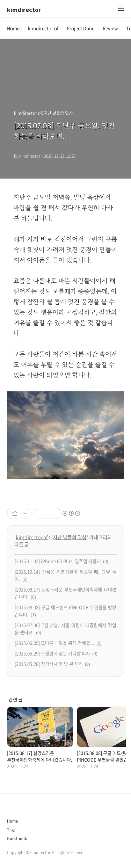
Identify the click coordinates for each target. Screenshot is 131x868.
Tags (11, 830)
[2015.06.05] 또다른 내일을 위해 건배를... (54, 643)
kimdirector (24, 9)
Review (110, 28)
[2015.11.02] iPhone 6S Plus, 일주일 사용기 (58, 561)
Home (13, 28)
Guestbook (17, 838)
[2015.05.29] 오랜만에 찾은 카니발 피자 (52, 653)
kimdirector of (43, 28)
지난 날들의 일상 (70, 537)
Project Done (81, 28)
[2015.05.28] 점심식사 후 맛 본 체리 (49, 664)
